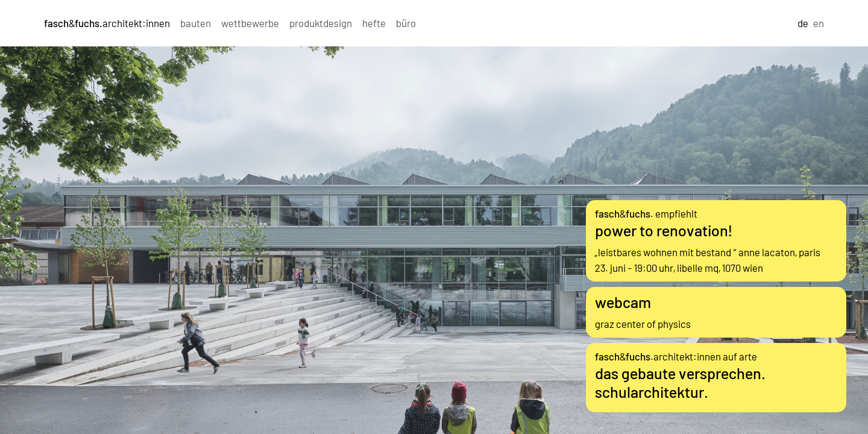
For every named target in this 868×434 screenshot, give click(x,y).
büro (406, 23)
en (819, 23)
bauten (196, 23)
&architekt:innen (107, 23)
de (803, 23)
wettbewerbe (250, 23)
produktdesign (321, 23)
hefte (374, 23)
